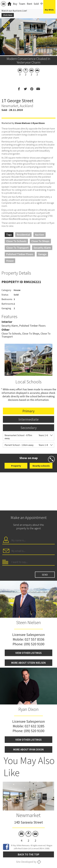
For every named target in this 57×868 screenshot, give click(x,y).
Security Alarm (42, 248)
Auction (40, 235)
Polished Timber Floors (20, 254)
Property (16, 466)
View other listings (28, 653)
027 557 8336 (35, 639)
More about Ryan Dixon (28, 749)
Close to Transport (17, 248)
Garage (42, 254)
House (10, 261)
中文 (43, 4)
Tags (9, 235)
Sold (36, 4)
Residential (23, 235)
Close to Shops (40, 241)
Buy (15, 4)
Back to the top (28, 854)
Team (22, 4)
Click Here (8, 15)
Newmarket (28, 815)
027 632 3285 (35, 726)
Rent (29, 4)
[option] (28, 813)
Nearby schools (41, 466)
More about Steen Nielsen (28, 663)
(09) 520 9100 (34, 644)
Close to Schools (16, 241)
